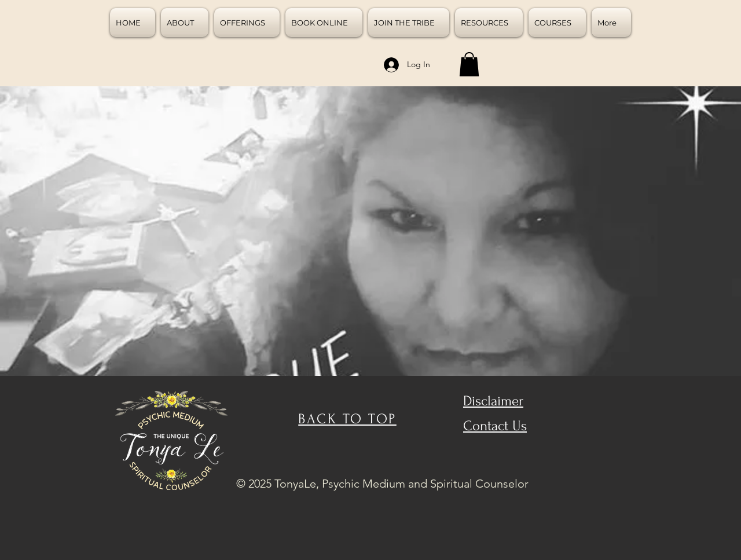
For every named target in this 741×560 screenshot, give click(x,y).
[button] (469, 64)
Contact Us (495, 426)
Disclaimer (493, 401)
